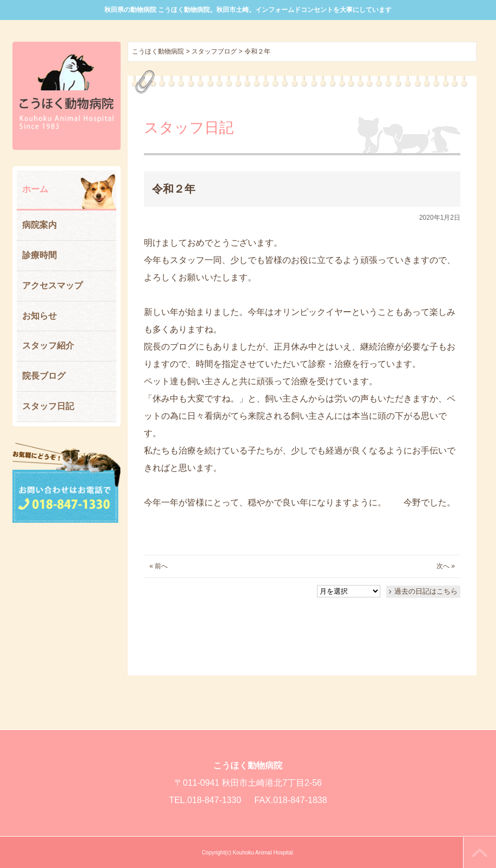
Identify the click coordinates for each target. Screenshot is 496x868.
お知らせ (39, 316)
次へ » (446, 566)
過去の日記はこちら (426, 591)
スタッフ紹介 (48, 346)
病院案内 (39, 225)
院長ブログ (44, 376)
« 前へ (158, 566)
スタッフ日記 (48, 406)
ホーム (35, 189)
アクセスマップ (52, 285)
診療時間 (39, 255)
